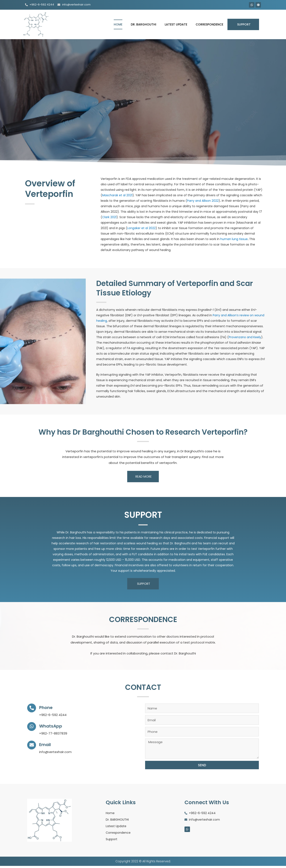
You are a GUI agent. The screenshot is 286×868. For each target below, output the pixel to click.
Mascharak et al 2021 (117, 195)
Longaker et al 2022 (141, 228)
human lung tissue (234, 239)
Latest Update (176, 24)
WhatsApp (53, 726)
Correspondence (209, 24)
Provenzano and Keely (245, 337)
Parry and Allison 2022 (203, 201)
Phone (48, 707)
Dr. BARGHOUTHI (144, 24)
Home (118, 24)
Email (46, 744)
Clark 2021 (109, 217)
